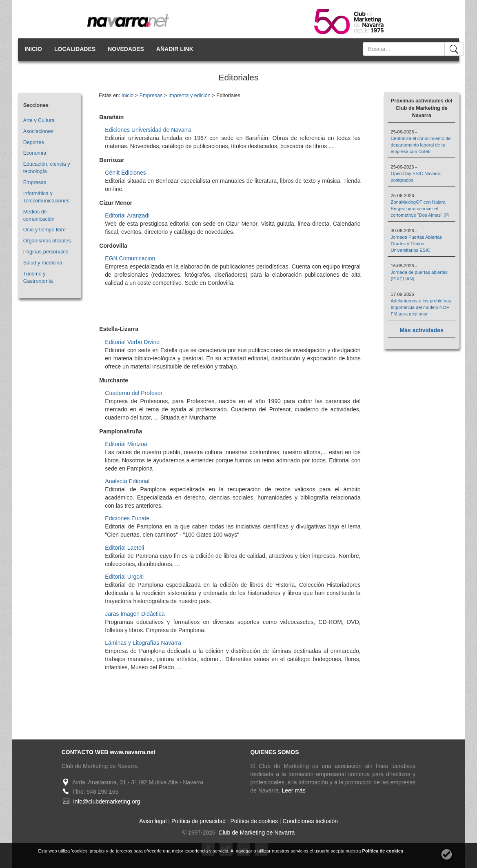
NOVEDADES (126, 49)
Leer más (294, 790)
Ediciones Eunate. (128, 518)
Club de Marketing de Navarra (256, 832)
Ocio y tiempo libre (44, 230)
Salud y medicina (43, 263)
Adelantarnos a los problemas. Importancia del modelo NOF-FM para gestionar (421, 307)
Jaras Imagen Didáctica (135, 614)
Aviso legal (153, 821)
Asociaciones (38, 131)
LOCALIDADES (75, 49)
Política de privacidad (199, 821)
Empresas (35, 182)
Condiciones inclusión (310, 821)
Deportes (34, 142)
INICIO (33, 49)
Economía (35, 153)
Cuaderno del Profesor (134, 393)
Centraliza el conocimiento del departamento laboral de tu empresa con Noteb (421, 145)
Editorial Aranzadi (127, 215)
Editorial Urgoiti (124, 577)
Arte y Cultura (39, 120)
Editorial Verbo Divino (132, 342)
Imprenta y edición (190, 95)
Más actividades (422, 330)
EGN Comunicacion (130, 258)
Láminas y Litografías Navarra (143, 643)
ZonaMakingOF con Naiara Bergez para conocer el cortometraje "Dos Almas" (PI (420, 209)
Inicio (128, 95)
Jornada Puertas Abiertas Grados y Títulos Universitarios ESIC (416, 244)
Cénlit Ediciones (125, 173)
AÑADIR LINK (175, 49)
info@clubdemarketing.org (107, 801)
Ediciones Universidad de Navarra (148, 130)
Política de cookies (254, 821)
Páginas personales (46, 252)
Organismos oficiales (47, 241)
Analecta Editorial (127, 481)
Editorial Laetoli (124, 548)
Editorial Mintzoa (126, 444)
